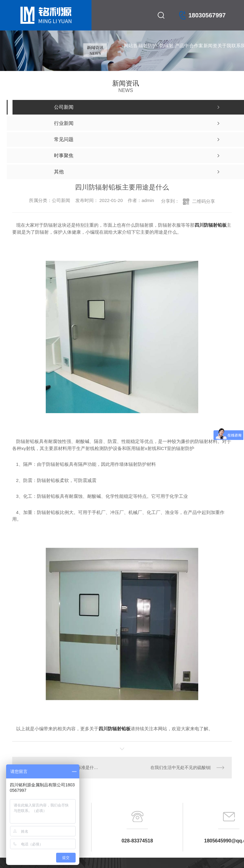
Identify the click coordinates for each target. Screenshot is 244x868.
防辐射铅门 (166, 52)
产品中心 (182, 52)
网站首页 (131, 52)
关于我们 (224, 52)
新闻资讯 (210, 52)
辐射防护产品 (148, 52)
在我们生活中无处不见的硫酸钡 (180, 767)
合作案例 (196, 52)
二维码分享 (204, 201)
